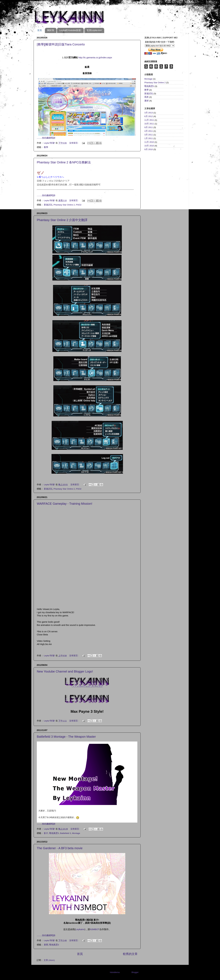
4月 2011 (149, 131)
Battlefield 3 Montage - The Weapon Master (66, 737)
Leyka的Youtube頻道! (70, 30)
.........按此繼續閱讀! (46, 138)
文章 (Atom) (49, 960)
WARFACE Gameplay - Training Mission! (65, 504)
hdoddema (115, 972)
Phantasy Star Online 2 (64, 205)
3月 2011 (149, 135)
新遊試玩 (48, 205)
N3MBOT (95, 929)
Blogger (135, 972)
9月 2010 (149, 149)
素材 (147, 101)
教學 (46, 147)
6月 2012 (149, 116)
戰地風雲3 (54, 833)
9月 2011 (149, 127)
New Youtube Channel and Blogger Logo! (65, 671)
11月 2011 (149, 120)
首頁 (40, 30)
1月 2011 (149, 138)
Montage (76, 833)
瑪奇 (147, 97)
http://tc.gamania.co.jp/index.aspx (95, 58)
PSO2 (79, 205)
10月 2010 (149, 146)
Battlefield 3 (65, 833)
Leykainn (80, 929)
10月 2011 (149, 124)
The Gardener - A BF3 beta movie (60, 848)
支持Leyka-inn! (94, 30)
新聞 (46, 945)
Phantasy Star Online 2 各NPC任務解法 (64, 162)
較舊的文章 (130, 954)
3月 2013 (149, 113)
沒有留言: (74, 143)
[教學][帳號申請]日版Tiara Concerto (61, 44)
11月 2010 (149, 142)
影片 (46, 833)
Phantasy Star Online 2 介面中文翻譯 (62, 220)
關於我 (51, 30)
